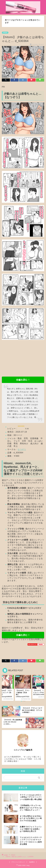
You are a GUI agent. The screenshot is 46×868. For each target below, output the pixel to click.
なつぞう (22, 449)
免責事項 (32, 862)
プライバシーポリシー (18, 862)
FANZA (5, 33)
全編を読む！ (23, 380)
